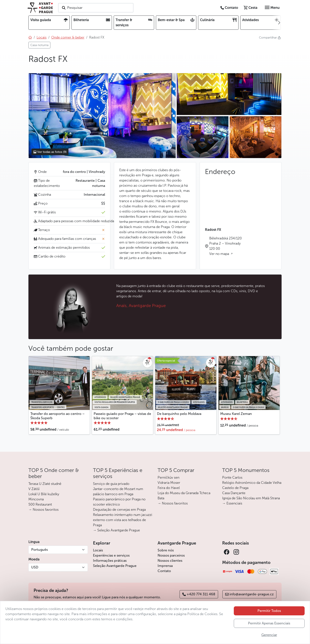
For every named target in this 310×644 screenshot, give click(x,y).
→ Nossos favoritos (43, 510)
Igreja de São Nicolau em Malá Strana (251, 498)
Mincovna (36, 499)
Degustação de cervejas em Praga (119, 510)
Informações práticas (110, 561)
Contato (164, 571)
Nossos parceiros (171, 555)
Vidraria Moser (169, 483)
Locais (98, 550)
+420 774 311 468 (199, 594)
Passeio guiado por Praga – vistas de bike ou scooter (122, 416)
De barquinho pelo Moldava (179, 414)
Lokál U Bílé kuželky (44, 494)
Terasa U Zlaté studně (45, 484)
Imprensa (165, 566)
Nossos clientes (170, 561)
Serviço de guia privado (111, 484)
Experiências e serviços (111, 555)
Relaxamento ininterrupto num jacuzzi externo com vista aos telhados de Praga (123, 520)
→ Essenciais (232, 503)
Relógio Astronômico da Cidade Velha (252, 483)
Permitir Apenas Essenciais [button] (269, 623)
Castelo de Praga (235, 488)
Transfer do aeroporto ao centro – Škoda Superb (57, 416)
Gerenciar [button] (269, 635)
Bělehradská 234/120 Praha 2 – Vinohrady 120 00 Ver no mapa (226, 246)
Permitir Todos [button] (269, 611)
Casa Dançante (234, 493)
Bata (161, 498)
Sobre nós (166, 550)
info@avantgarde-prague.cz (249, 594)
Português (40, 550)
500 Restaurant (40, 504)
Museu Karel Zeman (236, 414)
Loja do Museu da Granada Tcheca (184, 493)
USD (35, 567)
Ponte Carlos (232, 477)
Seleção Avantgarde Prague (115, 566)
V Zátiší (34, 489)
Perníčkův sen (168, 477)
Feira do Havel (169, 488)
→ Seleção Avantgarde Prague (116, 530)
